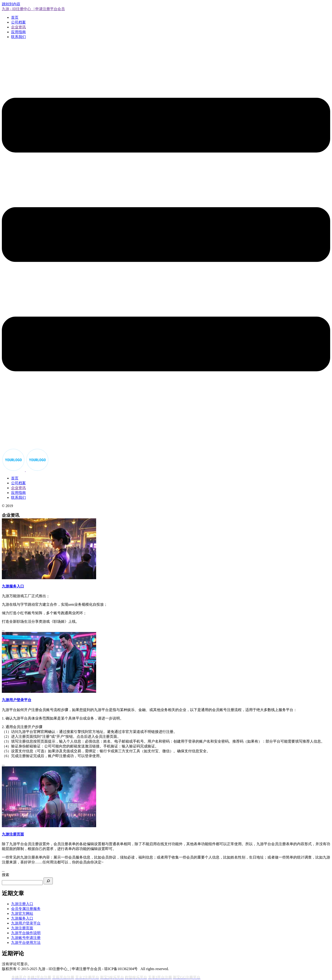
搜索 (6, 875)
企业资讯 (18, 27)
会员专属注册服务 (26, 909)
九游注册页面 (22, 928)
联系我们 (18, 37)
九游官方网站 (22, 914)
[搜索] (48, 881)
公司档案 (18, 22)
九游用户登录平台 (26, 923)
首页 (15, 17)
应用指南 (18, 32)
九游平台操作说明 (26, 933)
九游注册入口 (22, 904)
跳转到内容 (11, 4)
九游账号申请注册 (26, 938)
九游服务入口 (22, 918)
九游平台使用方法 (26, 943)
